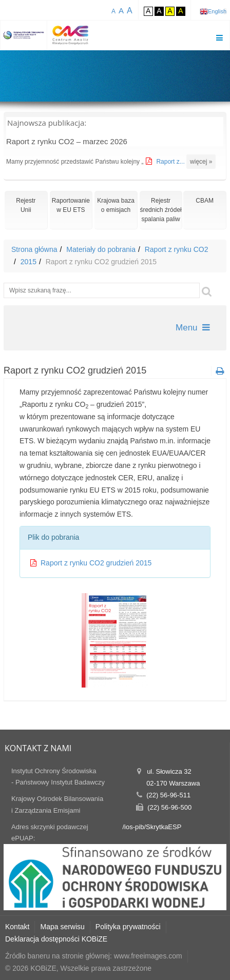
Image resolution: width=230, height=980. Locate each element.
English (217, 11)
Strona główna (34, 249)
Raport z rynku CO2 (177, 249)
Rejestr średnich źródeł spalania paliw (160, 210)
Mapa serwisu (62, 927)
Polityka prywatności (128, 927)
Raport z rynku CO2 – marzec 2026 (67, 141)
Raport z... (171, 162)
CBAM (205, 201)
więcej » (201, 162)
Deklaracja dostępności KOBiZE (56, 939)
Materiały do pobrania (101, 249)
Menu (193, 328)
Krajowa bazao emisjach (116, 205)
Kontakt (17, 927)
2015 (28, 262)
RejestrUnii (26, 205)
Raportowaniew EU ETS (71, 205)
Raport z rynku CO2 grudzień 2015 (96, 563)
